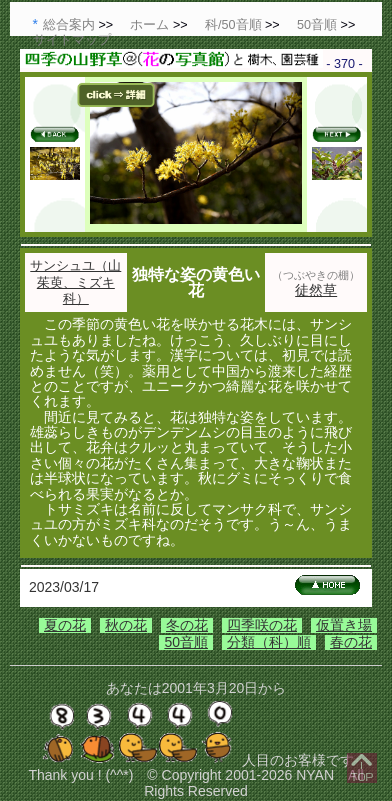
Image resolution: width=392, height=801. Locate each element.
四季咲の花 (262, 625)
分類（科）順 (269, 642)
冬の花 (187, 625)
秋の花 (126, 625)
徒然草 (316, 290)
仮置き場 (344, 625)
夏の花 (65, 625)
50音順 (186, 642)
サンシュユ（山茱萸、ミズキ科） (75, 282)
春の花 (351, 642)
